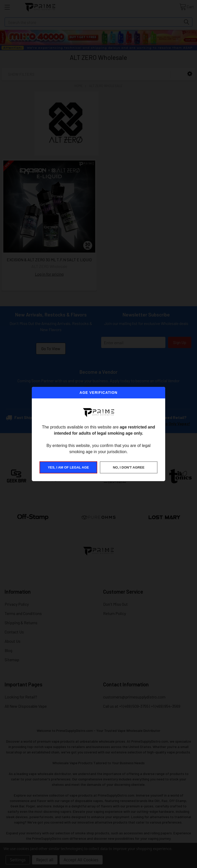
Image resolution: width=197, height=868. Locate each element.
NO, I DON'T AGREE (129, 467)
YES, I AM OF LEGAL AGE (68, 467)
